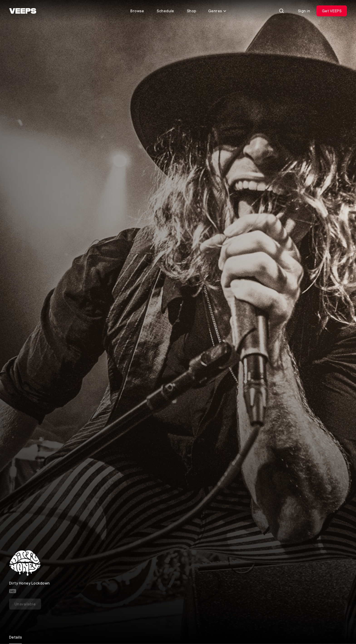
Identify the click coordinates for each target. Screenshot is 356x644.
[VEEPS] (23, 11)
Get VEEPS (332, 11)
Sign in (304, 11)
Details (15, 637)
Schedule (165, 11)
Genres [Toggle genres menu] (217, 11)
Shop (192, 11)
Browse (137, 11)
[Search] (282, 11)
